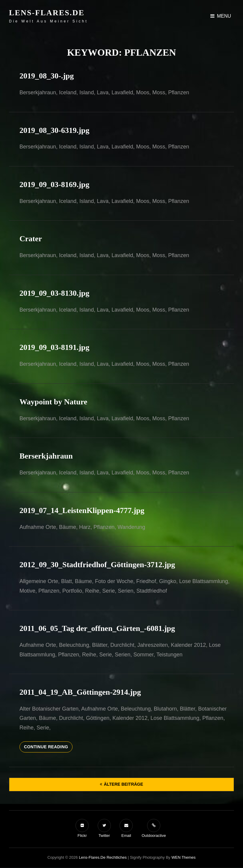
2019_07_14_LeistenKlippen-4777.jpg (82, 510)
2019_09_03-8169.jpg (54, 185)
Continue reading (48, 748)
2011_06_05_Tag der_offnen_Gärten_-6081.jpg (97, 628)
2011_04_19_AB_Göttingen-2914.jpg (80, 692)
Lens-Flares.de (47, 13)
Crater (31, 239)
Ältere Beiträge (123, 784)
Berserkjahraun (46, 456)
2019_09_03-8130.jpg (54, 293)
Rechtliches (117, 857)
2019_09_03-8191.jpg (54, 347)
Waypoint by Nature (53, 402)
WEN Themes (184, 857)
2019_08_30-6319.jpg (54, 130)
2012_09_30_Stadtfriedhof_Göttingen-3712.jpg (97, 565)
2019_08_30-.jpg (47, 76)
